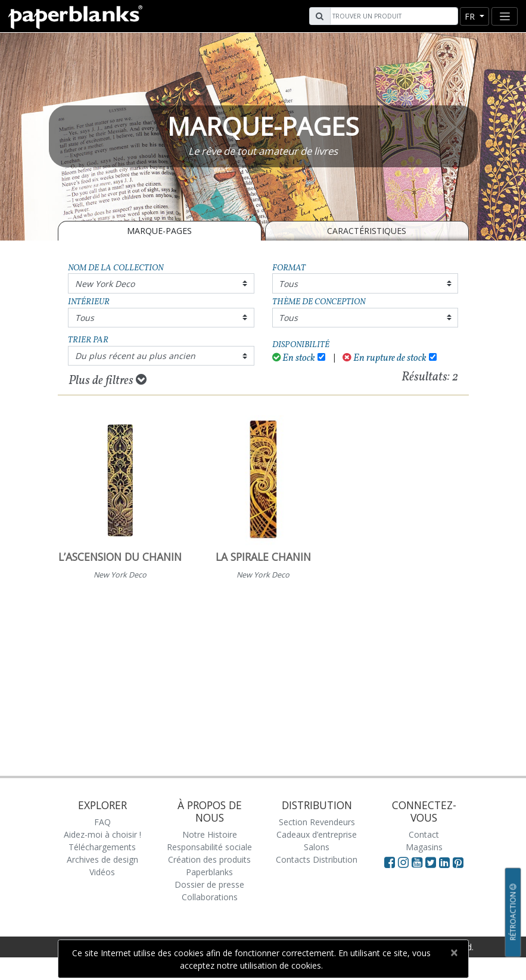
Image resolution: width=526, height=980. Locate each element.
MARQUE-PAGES (159, 231)
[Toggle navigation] (505, 16)
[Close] (454, 953)
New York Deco (105, 284)
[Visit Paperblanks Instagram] (403, 862)
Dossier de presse (209, 884)
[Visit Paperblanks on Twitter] (432, 862)
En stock (294, 358)
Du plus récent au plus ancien (135, 356)
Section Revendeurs (317, 822)
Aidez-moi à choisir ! (102, 834)
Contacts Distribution (317, 859)
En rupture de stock (385, 358)
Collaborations (210, 897)
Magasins (424, 847)
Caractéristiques (367, 231)
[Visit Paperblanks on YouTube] (418, 862)
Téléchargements (102, 847)
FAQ (102, 822)
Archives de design (102, 859)
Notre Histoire (210, 834)
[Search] (393, 16)
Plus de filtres (108, 380)
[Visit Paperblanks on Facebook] (390, 862)
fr (471, 16)
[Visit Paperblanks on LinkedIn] (446, 862)
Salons (317, 847)
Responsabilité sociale (209, 847)
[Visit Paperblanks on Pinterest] (458, 862)
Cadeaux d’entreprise (317, 834)
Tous (288, 284)
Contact (424, 834)
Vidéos (102, 872)
